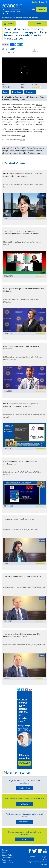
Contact (5, 850)
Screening (23, 153)
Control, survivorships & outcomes (21, 151)
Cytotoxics (32, 153)
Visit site (24, 804)
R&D (24, 148)
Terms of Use (7, 857)
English (35, 2)
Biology (5, 151)
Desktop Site (7, 860)
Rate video (17, 92)
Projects (5, 852)
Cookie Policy (7, 855)
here (23, 136)
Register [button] (42, 9)
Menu (9, 24)
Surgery (39, 153)
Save (5, 92)
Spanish (44, 2)
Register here (25, 788)
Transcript (30, 92)
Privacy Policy (7, 862)
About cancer (24, 822)
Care (19, 148)
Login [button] (32, 9)
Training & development (35, 148)
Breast (13, 148)
